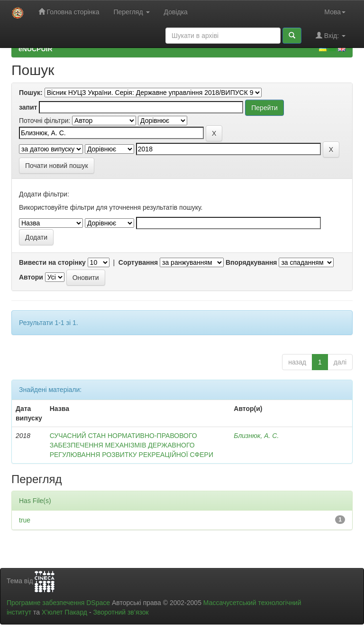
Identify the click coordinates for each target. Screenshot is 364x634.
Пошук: (31, 93)
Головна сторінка (69, 12)
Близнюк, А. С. (256, 436)
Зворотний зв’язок (121, 612)
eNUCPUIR (36, 49)
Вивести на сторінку (52, 262)
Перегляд (131, 12)
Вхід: (331, 35)
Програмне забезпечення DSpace (58, 603)
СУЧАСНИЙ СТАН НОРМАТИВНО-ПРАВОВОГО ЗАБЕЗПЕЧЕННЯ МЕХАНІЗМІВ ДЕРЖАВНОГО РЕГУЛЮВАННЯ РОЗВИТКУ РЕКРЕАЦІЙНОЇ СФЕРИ (132, 445)
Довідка (176, 12)
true (25, 520)
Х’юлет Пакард (64, 612)
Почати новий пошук (57, 166)
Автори (31, 277)
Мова (335, 12)
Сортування (138, 262)
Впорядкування (251, 262)
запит (28, 107)
